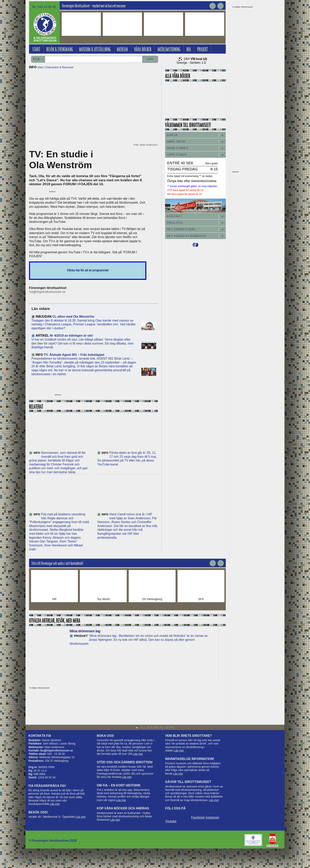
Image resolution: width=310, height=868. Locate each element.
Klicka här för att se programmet (88, 270)
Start (40, 67)
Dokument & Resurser (60, 67)
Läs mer (55, 804)
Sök (150, 59)
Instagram (213, 817)
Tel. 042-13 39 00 (44, 7)
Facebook (198, 817)
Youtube (171, 821)
